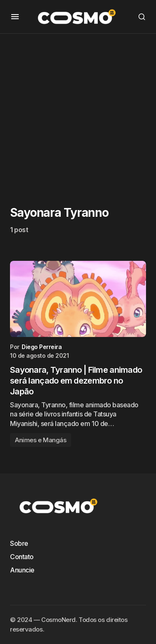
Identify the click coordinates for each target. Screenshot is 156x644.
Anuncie (22, 570)
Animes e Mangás (41, 440)
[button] (15, 17)
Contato (22, 557)
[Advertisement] (78, 112)
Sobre (19, 543)
